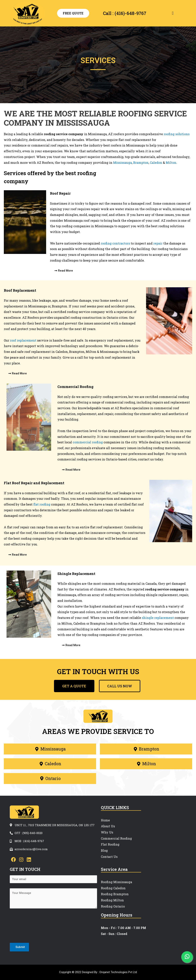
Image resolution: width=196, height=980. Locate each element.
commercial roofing (88, 442)
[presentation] (39, 927)
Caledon (156, 163)
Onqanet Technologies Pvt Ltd (118, 972)
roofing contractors (115, 243)
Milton (171, 163)
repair (158, 243)
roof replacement (23, 340)
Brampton (141, 163)
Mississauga (122, 163)
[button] (173, 13)
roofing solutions (177, 134)
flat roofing (42, 504)
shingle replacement (158, 618)
